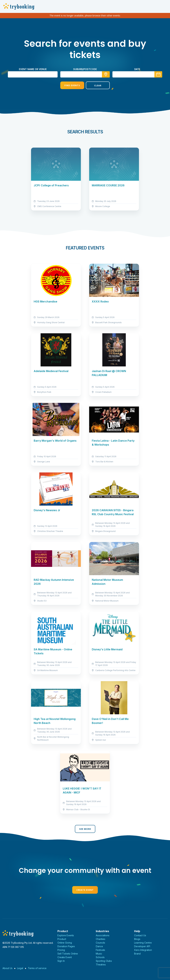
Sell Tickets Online (68, 954)
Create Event (85, 890)
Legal (20, 968)
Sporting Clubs (104, 961)
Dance (99, 946)
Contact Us (140, 935)
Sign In (61, 961)
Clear (98, 85)
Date (137, 69)
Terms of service (37, 968)
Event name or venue (33, 69)
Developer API (142, 946)
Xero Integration (143, 950)
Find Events (72, 85)
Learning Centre (143, 943)
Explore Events (66, 935)
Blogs (137, 939)
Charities (101, 939)
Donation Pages (66, 946)
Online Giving (65, 943)
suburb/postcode (85, 69)
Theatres (101, 965)
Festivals (100, 950)
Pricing (61, 950)
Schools (100, 957)
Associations (103, 935)
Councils (100, 943)
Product (62, 939)
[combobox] (85, 74)
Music (99, 954)
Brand (137, 954)
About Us (7, 968)
